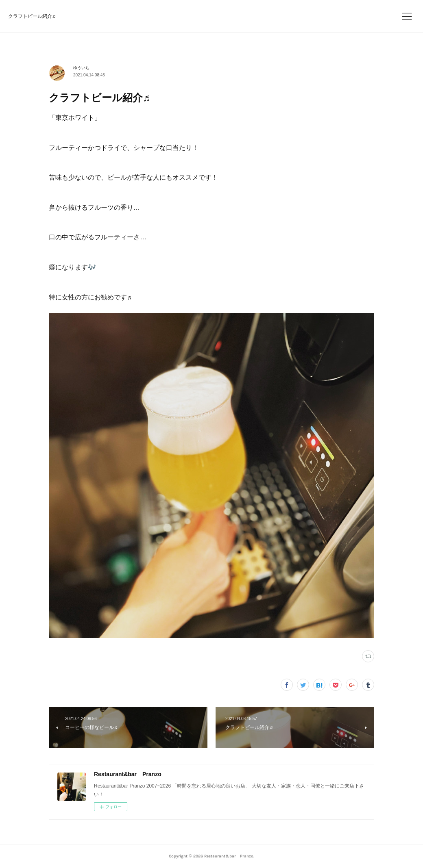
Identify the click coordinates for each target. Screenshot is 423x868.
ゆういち (81, 68)
